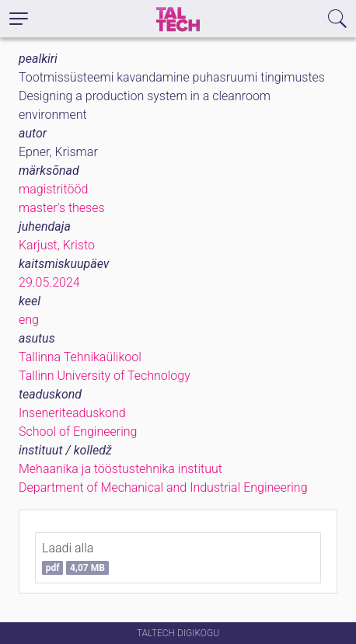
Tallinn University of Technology (105, 376)
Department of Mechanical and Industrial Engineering (163, 487)
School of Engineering (78, 432)
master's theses (62, 208)
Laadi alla (75, 558)
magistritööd (53, 189)
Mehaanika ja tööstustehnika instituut (120, 469)
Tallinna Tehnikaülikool (80, 357)
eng (29, 320)
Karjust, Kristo (57, 245)
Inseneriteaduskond (72, 413)
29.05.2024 (49, 282)
